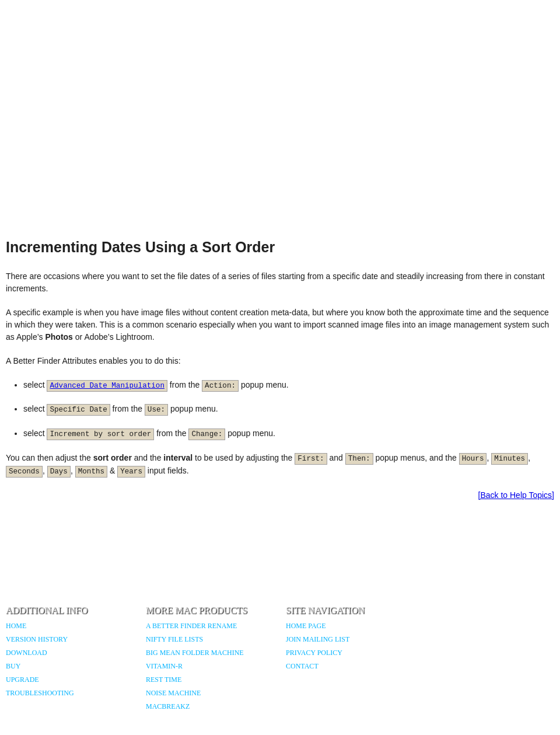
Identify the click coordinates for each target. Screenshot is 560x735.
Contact (302, 666)
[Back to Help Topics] (516, 495)
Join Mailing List (318, 639)
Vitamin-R (164, 666)
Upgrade (22, 680)
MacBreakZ (168, 706)
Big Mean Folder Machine (195, 653)
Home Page (306, 626)
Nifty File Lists (174, 639)
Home (16, 626)
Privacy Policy (314, 653)
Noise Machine (173, 693)
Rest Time (164, 680)
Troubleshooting (40, 693)
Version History (37, 639)
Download (27, 653)
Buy (13, 666)
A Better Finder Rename (191, 626)
